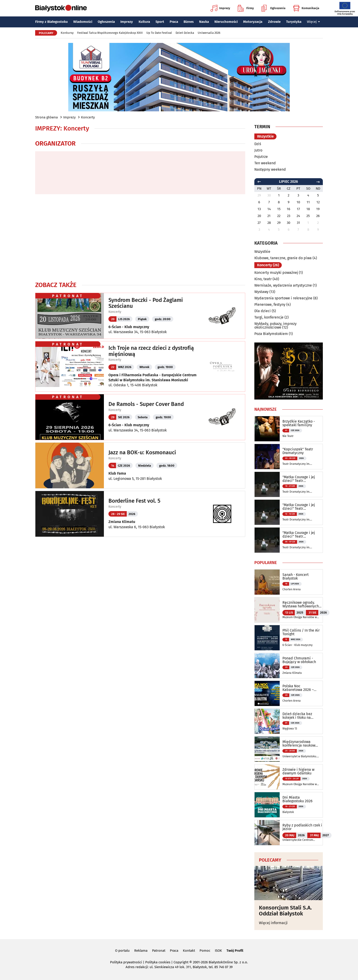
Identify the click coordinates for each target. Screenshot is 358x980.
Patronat (159, 951)
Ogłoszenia (273, 8)
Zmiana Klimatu (122, 522)
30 (288, 223)
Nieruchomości (226, 22)
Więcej (313, 22)
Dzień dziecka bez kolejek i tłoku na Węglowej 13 (297, 716)
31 (298, 223)
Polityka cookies (158, 962)
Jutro (258, 150)
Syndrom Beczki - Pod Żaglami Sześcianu (146, 303)
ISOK (218, 951)
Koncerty (88, 117)
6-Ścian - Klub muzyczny (129, 327)
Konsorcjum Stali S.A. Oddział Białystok (285, 911)
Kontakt (189, 951)
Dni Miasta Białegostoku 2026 (297, 799)
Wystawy (261, 292)
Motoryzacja (253, 22)
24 (298, 216)
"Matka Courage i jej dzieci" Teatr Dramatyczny (299, 479)
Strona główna (46, 117)
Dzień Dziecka (185, 33)
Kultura (144, 22)
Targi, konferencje (269, 317)
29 (279, 223)
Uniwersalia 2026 (209, 33)
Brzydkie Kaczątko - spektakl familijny (299, 423)
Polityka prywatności (126, 962)
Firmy (246, 8)
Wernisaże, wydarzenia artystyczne (283, 285)
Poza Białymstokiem (271, 334)
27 (259, 223)
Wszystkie (265, 136)
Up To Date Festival (159, 33)
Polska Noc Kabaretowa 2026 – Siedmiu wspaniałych (300, 688)
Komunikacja (306, 8)
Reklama (141, 951)
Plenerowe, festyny (270, 304)
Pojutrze (261, 157)
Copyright (181, 962)
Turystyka (294, 22)
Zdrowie (274, 22)
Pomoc (205, 951)
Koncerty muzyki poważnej (276, 273)
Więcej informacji (273, 923)
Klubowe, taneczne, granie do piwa (283, 258)
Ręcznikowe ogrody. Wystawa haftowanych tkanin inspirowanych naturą (301, 604)
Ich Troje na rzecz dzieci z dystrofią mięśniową (151, 351)
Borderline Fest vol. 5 (134, 501)
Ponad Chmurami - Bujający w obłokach (299, 660)
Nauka (204, 22)
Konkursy (67, 33)
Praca (174, 22)
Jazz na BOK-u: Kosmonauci (142, 452)
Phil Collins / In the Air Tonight (301, 632)
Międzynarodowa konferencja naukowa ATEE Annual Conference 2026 (300, 744)
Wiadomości (83, 22)
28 (269, 223)
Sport (160, 22)
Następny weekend (270, 169)
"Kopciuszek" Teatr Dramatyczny (298, 451)
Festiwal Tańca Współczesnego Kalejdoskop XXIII (110, 33)
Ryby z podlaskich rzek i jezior (302, 827)
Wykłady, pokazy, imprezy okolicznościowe (275, 325)
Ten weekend (265, 163)
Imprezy (220, 8)
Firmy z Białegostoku (51, 22)
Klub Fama (117, 473)
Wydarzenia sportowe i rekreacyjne (283, 298)
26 (318, 216)
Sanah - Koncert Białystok (296, 577)
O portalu (122, 951)
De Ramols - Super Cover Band (146, 404)
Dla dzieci (263, 311)
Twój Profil (235, 951)
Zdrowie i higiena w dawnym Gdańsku (298, 771)
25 (308, 216)
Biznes (189, 22)
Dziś (258, 144)
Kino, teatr (263, 279)
